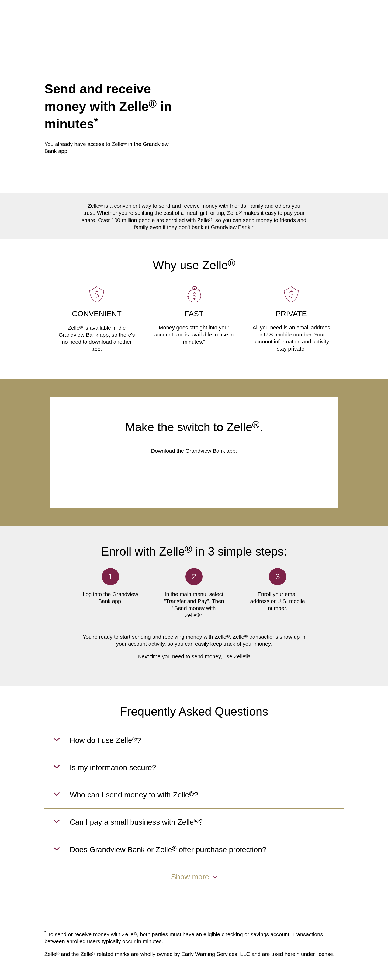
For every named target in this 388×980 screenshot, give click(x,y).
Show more (194, 877)
